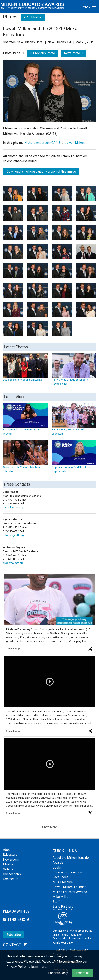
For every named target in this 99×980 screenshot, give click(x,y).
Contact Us (11, 879)
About (7, 850)
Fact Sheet (60, 877)
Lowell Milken (75, 143)
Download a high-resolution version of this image (41, 172)
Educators (10, 855)
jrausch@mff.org (13, 507)
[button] (49, 614)
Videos (8, 869)
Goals (57, 867)
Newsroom (11, 859)
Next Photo (73, 53)
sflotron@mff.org (13, 535)
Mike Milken (61, 897)
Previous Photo (43, 53)
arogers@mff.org (13, 563)
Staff (56, 902)
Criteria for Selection (67, 872)
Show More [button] (50, 827)
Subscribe (14, 935)
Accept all (82, 973)
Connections (12, 874)
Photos (8, 864)
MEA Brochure (63, 882)
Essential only (58, 973)
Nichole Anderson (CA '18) (43, 143)
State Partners (63, 907)
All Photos (33, 17)
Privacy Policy (16, 967)
